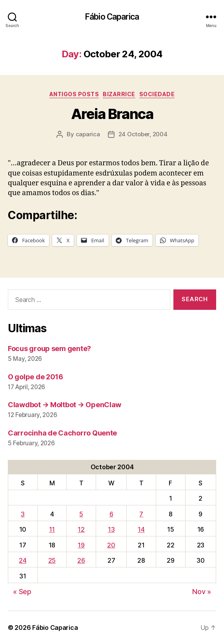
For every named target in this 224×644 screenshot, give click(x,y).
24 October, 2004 (143, 134)
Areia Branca (112, 114)
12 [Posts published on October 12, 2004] (81, 529)
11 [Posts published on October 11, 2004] (52, 529)
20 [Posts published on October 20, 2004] (111, 545)
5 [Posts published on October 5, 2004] (81, 514)
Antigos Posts (74, 94)
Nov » (202, 592)
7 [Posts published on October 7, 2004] (141, 514)
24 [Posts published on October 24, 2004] (23, 560)
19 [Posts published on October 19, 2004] (81, 545)
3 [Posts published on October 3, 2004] (23, 514)
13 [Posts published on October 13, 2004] (111, 529)
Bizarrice (119, 94)
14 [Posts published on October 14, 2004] (141, 529)
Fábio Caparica (112, 17)
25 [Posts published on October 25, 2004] (52, 560)
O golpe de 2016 (36, 377)
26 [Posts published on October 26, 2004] (81, 560)
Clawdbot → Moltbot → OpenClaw (65, 405)
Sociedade (157, 94)
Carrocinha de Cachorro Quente (62, 433)
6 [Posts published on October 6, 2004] (111, 514)
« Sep (22, 592)
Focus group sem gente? (49, 349)
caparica (88, 134)
